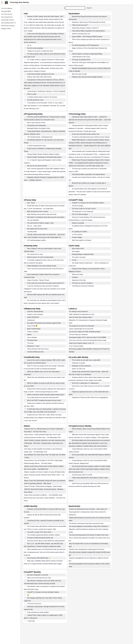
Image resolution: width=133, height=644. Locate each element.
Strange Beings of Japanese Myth (83, 254)
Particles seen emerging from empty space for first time (87, 549)
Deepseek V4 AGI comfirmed (81, 366)
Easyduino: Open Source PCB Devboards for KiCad (89, 22)
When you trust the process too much (39, 578)
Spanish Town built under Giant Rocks (39, 77)
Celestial (75, 277)
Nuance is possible (78, 223)
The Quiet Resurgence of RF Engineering (85, 45)
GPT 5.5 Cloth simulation (80, 214)
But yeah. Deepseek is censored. (38, 575)
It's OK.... (75, 260)
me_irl (29, 45)
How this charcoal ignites (35, 48)
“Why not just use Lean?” (80, 25)
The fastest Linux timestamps (37, 125)
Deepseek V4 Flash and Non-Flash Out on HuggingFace (90, 397)
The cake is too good (79, 257)
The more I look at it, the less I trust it (84, 209)
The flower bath (32, 340)
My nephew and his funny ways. (37, 229)
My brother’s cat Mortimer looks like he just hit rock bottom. (46, 217)
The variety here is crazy (35, 254)
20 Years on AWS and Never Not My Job (40, 538)
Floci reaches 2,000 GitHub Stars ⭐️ (39, 558)
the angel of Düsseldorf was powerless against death (44, 323)
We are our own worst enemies (37, 166)
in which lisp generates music (37, 146)
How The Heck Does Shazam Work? (81, 317)
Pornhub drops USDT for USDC (82, 475)
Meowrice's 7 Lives (33, 346)
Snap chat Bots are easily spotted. (38, 612)
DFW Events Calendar (8, 26)
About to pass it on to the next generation (40, 257)
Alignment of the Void (79, 280)
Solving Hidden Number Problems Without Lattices (43, 154)
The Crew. (30, 343)
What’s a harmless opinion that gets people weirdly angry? (46, 395)
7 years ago (31, 621)
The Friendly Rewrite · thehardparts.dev (40, 137)
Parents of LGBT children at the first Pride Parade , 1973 (45, 16)
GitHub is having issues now (81, 34)
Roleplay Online (6, 29)
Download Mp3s (6, 11)
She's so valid (32, 94)
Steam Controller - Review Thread (38, 280)
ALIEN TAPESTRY (33, 317)
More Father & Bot (78, 249)
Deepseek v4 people (79, 363)
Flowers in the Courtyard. (35, 314)
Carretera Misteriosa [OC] (35, 352)
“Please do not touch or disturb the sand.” (40, 51)
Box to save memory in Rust (36, 123)
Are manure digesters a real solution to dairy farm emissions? (89, 526)
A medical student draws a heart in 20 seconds (42, 97)
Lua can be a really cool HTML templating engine (85, 332)
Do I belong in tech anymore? (78, 312)
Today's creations (33, 332)
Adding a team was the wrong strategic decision (87, 77)
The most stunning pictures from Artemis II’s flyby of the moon (89, 535)
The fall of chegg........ (79, 206)
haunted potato (32, 232)
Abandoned (31, 320)
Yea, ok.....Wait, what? (34, 226)
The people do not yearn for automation (82, 326)
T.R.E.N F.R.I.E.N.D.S (34, 604)
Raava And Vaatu (78, 274)
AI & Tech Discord (7, 14)
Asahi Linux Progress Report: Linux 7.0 (81, 343)
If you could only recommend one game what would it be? (46, 283)
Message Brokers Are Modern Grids (39, 128)
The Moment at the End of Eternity (83, 286)
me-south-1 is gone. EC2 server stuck (39, 532)
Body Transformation (34, 329)
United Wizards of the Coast (81, 57)
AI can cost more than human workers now (86, 134)
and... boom (31, 203)
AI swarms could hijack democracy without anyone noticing (91, 137)
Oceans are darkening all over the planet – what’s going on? (88, 509)
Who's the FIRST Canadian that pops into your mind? (44, 400)
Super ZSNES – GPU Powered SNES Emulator (87, 37)
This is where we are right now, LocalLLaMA (86, 360)
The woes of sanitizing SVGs (81, 60)
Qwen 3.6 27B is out (79, 369)
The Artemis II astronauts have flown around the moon (86, 523)
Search (89, 8)
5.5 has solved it (77, 234)
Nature (29, 335)
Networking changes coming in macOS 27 (85, 28)
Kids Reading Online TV (8, 23)
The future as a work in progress (82, 283)
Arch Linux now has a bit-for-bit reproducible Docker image (88, 340)
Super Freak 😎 (32, 326)
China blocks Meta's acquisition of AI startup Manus (88, 31)
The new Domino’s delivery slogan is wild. (41, 223)
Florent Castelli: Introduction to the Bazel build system (44, 157)
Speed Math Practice (8, 20)
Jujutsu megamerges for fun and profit (81, 329)
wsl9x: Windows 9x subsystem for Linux (82, 314)
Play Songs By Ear (7, 17)
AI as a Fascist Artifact (76, 346)
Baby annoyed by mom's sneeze (38, 211)
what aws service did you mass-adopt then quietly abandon (46, 541)
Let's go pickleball (33, 220)
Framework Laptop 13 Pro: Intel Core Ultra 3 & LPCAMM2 (87, 337)
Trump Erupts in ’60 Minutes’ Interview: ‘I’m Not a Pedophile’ (46, 91)
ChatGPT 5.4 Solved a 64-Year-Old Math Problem (88, 203)
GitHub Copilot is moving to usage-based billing (87, 54)
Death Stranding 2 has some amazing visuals (42, 266)
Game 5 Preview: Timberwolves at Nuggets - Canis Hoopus (43, 486)
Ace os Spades (32, 337)
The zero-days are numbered (78, 335)
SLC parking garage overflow (36, 240)
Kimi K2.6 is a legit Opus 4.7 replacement (85, 383)
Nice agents (76, 251)
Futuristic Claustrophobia (35, 312)
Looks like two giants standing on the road (41, 74)
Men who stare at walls (79, 74)
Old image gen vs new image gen (83, 211)
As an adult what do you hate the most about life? (43, 397)
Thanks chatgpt (77, 237)
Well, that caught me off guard (82, 240)
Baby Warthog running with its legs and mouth (42, 214)
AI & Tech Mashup (7, 8)
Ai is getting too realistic (80, 232)
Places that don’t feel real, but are (38, 349)
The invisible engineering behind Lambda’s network (44, 535)
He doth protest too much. (36, 100)
